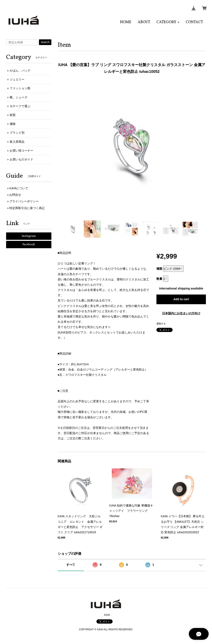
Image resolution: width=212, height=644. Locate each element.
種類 (159, 269)
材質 (13, 115)
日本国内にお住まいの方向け (181, 313)
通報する (161, 324)
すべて (71, 565)
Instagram (29, 236)
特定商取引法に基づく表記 (27, 208)
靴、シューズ (19, 97)
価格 (13, 124)
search (45, 42)
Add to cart (181, 299)
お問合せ (15, 195)
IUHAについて (19, 188)
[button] (168, 22)
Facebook (29, 245)
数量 (159, 279)
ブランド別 (17, 133)
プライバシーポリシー (24, 201)
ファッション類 (20, 88)
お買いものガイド (21, 159)
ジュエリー (17, 79)
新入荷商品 (17, 142)
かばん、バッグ (20, 71)
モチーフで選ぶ (20, 106)
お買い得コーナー (21, 151)
